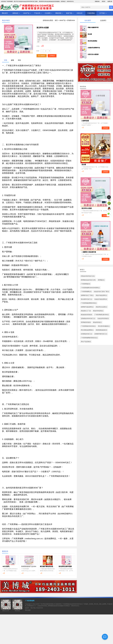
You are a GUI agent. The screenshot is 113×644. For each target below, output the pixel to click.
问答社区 (80, 13)
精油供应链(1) (97, 322)
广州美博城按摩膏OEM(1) (89, 303)
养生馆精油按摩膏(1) (87, 330)
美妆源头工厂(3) (86, 311)
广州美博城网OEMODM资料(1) (90, 288)
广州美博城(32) (86, 284)
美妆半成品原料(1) (101, 295)
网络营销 (58, 13)
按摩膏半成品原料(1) (87, 307)
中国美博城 (91, 13)
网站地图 (28, 610)
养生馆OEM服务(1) (104, 326)
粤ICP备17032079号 (37, 608)
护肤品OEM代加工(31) (88, 276)
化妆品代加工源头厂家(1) (101, 291)
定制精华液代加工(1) (101, 334)
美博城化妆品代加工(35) (88, 280)
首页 (56, 20)
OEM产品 (26, 13)
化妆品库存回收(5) (103, 318)
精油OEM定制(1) (98, 311)
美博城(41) (101, 280)
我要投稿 (97, 1)
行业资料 (48, 13)
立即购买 (52, 56)
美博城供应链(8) (86, 322)
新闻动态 (15, 13)
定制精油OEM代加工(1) (88, 318)
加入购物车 (42, 56)
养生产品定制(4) (86, 342)
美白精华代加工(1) (86, 299)
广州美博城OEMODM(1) (88, 326)
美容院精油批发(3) (101, 330)
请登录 (104, 1)
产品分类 (37, 13)
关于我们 (102, 13)
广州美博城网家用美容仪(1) (89, 338)
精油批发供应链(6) (86, 315)
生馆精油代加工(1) (86, 334)
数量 (38, 51)
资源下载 (69, 13)
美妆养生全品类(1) (101, 307)
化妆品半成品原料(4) (101, 299)
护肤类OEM (71, 20)
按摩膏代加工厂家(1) (87, 295)
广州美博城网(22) (86, 291)
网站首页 (5, 13)
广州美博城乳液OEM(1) (102, 315)
